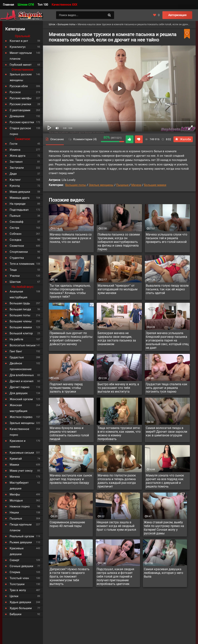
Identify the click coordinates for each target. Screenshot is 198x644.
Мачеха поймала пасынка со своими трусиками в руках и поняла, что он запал (71, 238)
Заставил (16, 162)
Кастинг (15, 180)
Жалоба (183, 139)
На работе (16, 339)
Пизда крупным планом (21, 527)
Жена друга (17, 156)
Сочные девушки (21, 566)
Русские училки (20, 104)
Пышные (123, 185)
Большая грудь (20, 303)
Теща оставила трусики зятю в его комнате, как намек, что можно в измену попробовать (119, 433)
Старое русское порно (20, 131)
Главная (8, 5)
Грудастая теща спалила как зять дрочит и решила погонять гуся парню (167, 388)
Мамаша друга (20, 198)
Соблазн (16, 234)
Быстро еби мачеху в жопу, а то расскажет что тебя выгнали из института (118, 388)
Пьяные (15, 216)
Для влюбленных (22, 375)
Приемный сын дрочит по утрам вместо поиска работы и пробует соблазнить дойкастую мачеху (71, 339)
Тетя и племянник (22, 264)
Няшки (14, 512)
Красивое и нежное (18, 444)
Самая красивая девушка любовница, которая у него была (163, 573)
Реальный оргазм (22, 536)
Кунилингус (18, 47)
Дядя (13, 174)
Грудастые (17, 357)
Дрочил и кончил (22, 381)
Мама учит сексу (21, 471)
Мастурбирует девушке (19, 486)
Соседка (15, 240)
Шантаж (15, 282)
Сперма (15, 572)
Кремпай (16, 459)
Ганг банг (16, 351)
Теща (13, 270)
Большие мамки (155, 185)
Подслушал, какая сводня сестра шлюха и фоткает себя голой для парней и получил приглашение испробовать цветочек (115, 577)
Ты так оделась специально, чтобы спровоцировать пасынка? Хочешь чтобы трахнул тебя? (70, 291)
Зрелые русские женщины (21, 77)
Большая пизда (20, 309)
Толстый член (19, 578)
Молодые (16, 500)
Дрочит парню (20, 387)
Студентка (17, 258)
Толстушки (17, 584)
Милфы (15, 494)
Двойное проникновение (21, 366)
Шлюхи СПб (26, 5)
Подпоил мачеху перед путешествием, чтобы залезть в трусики (66, 388)
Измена (15, 150)
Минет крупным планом (21, 56)
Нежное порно (20, 506)
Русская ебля (19, 86)
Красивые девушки (17, 551)
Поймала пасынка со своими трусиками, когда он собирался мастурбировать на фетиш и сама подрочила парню (119, 242)
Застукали (17, 168)
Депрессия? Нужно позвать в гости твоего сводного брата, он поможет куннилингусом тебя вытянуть (70, 577)
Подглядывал (19, 210)
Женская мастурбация (18, 408)
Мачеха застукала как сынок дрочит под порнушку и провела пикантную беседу (71, 479)
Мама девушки (20, 192)
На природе (18, 204)
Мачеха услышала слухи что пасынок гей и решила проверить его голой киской (166, 238)
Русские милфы (21, 98)
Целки (14, 596)
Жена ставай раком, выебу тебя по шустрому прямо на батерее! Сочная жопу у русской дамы (164, 528)
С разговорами (20, 110)
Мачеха (136, 185)
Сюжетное (17, 246)
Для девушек (19, 393)
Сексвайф (17, 222)
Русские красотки (22, 122)
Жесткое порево (21, 417)
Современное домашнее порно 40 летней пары (67, 524)
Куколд (15, 186)
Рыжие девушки (21, 542)
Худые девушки (20, 602)
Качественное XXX (64, 5)
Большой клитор (21, 333)
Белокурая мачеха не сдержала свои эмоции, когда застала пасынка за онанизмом (117, 339)
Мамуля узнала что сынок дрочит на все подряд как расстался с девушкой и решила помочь (165, 481)
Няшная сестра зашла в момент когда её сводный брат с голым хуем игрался (116, 526)
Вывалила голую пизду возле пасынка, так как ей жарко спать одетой (167, 289)
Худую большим (21, 608)
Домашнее (17, 116)
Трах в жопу (18, 590)
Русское (15, 92)
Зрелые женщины (101, 185)
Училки (15, 276)
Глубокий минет (21, 65)
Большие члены (21, 321)
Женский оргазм (21, 399)
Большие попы (76, 185)
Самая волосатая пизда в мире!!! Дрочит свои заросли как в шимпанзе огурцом (166, 432)
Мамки (14, 465)
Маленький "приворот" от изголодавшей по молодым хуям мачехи (118, 289)
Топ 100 (43, 5)
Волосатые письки (23, 345)
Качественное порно (19, 432)
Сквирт (15, 560)
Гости (14, 144)
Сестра (14, 228)
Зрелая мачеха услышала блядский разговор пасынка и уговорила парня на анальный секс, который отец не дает (167, 340)
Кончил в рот (19, 41)
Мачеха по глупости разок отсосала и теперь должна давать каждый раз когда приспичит (117, 481)
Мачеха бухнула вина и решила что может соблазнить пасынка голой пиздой (69, 433)
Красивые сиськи (22, 453)
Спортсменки (19, 252)
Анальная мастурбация (18, 294)
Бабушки (16, 614)
